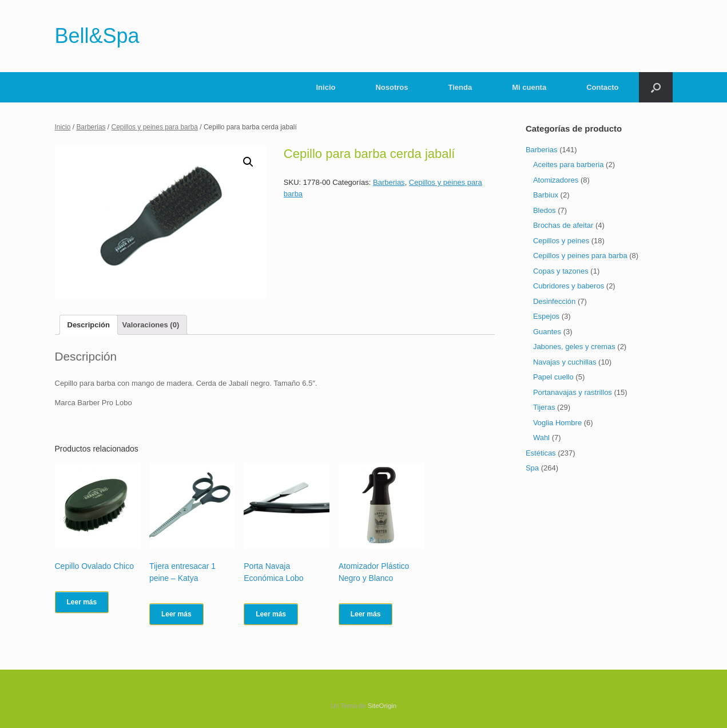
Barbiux (546, 195)
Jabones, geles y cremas (574, 347)
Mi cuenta (529, 87)
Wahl (541, 438)
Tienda (460, 87)
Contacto (602, 87)
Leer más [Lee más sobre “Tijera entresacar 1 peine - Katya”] (176, 614)
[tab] (89, 325)
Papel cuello (553, 377)
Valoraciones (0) (151, 325)
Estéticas (541, 453)
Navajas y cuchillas (565, 362)
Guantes (547, 332)
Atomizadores (556, 180)
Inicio (326, 87)
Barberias (91, 127)
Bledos (545, 210)
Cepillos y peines (561, 241)
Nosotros (392, 87)
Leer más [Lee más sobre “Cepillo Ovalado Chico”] (82, 602)
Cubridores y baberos (569, 286)
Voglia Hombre (557, 423)
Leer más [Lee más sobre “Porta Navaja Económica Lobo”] (271, 614)
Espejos (546, 316)
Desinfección (554, 301)
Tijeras (544, 407)
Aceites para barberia (569, 165)
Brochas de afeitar (563, 225)
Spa (532, 468)
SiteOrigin (382, 706)
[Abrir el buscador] (656, 87)
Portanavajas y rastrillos (573, 392)
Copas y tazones (561, 271)
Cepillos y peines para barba (155, 127)
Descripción (89, 325)
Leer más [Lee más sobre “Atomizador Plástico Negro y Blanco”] (366, 614)
